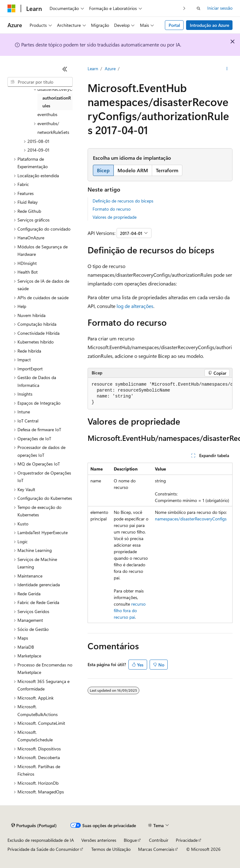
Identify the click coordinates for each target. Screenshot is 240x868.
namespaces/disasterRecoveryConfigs (191, 519)
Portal (174, 25)
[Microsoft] (12, 8)
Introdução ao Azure (209, 25)
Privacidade (187, 840)
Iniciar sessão (220, 8)
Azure (110, 68)
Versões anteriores (99, 840)
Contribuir (159, 840)
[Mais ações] (227, 69)
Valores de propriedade (115, 217)
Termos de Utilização (111, 849)
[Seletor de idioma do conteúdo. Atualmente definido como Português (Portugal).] (34, 826)
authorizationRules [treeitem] (57, 102)
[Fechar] (65, 69)
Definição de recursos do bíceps (123, 201)
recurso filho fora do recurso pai (130, 610)
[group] (160, 394)
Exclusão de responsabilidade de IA (41, 840)
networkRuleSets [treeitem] (53, 132)
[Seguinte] (184, 8)
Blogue (130, 840)
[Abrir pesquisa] (199, 8)
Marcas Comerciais (156, 849)
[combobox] (40, 82)
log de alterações (135, 306)
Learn (93, 68)
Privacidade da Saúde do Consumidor (43, 849)
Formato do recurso (112, 209)
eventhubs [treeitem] (47, 114)
